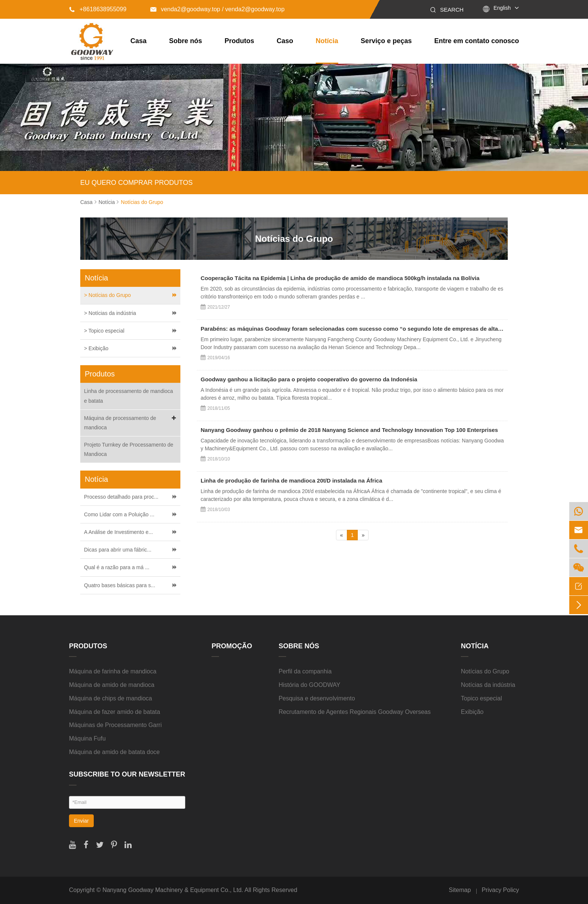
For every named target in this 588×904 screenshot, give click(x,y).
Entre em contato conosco (477, 41)
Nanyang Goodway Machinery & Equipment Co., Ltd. (173, 890)
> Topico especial (104, 331)
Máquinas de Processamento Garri (115, 725)
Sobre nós (186, 41)
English (502, 8)
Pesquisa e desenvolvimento (317, 698)
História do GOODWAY (309, 685)
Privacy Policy (500, 890)
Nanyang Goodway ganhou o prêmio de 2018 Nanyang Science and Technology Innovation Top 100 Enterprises (349, 430)
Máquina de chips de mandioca (110, 698)
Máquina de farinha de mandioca (113, 671)
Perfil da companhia (305, 671)
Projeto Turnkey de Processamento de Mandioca (129, 449)
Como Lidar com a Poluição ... (119, 514)
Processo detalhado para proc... (121, 497)
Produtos (239, 41)
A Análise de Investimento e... (118, 532)
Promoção (232, 646)
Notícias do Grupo (142, 202)
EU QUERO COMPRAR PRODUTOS (136, 183)
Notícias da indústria (488, 685)
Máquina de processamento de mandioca (131, 422)
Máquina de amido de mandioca (112, 685)
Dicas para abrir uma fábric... (118, 550)
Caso (285, 41)
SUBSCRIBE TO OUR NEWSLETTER (127, 774)
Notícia (327, 41)
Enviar (81, 821)
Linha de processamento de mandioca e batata (128, 396)
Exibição (472, 712)
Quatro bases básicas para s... (120, 585)
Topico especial (481, 698)
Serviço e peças (386, 41)
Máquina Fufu (87, 738)
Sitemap (460, 890)
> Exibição (96, 348)
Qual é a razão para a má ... (117, 567)
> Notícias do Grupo (107, 295)
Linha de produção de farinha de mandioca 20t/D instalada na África (291, 480)
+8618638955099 (98, 9)
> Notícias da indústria (110, 313)
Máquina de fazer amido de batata (115, 712)
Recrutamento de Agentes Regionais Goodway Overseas (355, 712)
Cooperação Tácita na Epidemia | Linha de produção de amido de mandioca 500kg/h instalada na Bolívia (340, 278)
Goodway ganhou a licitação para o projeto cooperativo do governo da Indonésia (309, 379)
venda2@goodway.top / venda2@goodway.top (217, 9)
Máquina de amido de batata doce (114, 752)
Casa (139, 41)
